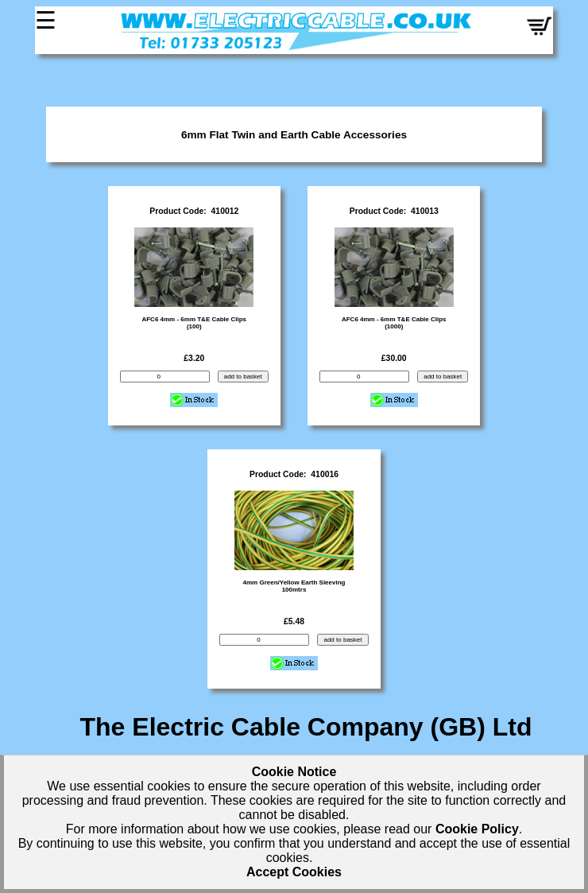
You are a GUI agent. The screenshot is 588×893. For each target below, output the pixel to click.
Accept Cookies (294, 872)
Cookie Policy (477, 829)
